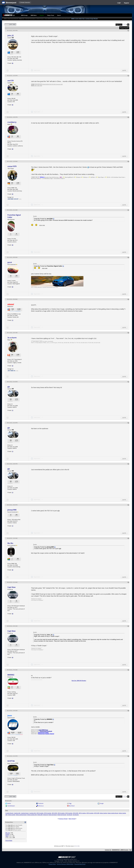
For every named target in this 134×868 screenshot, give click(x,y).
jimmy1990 (12, 510)
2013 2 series (40, 813)
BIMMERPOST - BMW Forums (120, 850)
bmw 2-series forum (21, 815)
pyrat (10, 262)
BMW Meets (34, 15)
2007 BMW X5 (11, 371)
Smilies (7, 834)
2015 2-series (90, 813)
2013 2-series (48, 813)
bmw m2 (46, 815)
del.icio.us (41, 806)
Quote (124, 71)
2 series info (17, 813)
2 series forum (9, 813)
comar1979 (12, 166)
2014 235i (76, 813)
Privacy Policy (52, 864)
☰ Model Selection (25, 3)
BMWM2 (11, 675)
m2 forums (76, 815)
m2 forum (70, 815)
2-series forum (25, 813)
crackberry (12, 122)
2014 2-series (69, 813)
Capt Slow (11, 587)
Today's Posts (51, 15)
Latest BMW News (43, 730)
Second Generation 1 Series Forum (34, 19)
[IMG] (7, 836)
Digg (70, 803)
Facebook (41, 803)
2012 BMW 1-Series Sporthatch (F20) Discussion (57, 19)
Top (130, 850)
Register (127, 3)
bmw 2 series (103, 813)
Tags (7, 810)
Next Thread (72, 819)
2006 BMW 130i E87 (13, 199)
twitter (9, 803)
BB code (8, 833)
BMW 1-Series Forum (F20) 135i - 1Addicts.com (14, 19)
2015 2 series (82, 813)
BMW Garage (24, 15)
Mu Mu (10, 543)
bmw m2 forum (53, 815)
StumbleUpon (11, 806)
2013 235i (54, 813)
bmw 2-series (12, 815)
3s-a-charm (12, 338)
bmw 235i (40, 815)
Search (59, 15)
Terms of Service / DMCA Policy (65, 864)
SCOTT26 (11, 761)
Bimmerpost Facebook (46, 731)
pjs (9, 387)
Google (102, 803)
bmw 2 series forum (113, 813)
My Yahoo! (72, 806)
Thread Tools (123, 28)
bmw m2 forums (62, 815)
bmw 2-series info (32, 815)
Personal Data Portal (80, 864)
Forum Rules (9, 840)
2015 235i (97, 813)
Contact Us (108, 850)
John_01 (11, 35)
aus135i (11, 81)
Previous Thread (63, 819)
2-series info (33, 813)
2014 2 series (61, 813)
